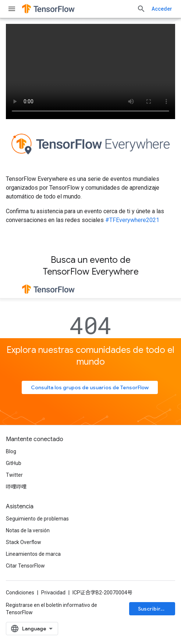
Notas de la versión (28, 530)
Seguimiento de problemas (37, 519)
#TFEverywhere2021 (132, 220)
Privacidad (53, 593)
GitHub (14, 463)
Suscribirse (152, 609)
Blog (11, 451)
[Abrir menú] (12, 9)
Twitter (14, 475)
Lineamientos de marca (33, 554)
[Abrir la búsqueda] (141, 9)
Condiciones (20, 593)
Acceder (162, 9)
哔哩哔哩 (16, 487)
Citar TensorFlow (25, 566)
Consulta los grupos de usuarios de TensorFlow (90, 387)
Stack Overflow (24, 542)
